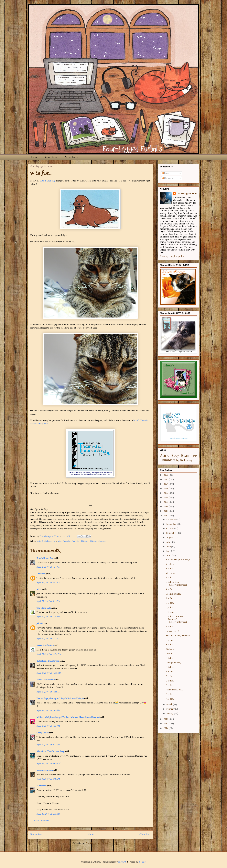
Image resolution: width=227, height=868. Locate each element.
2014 (166, 728)
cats (59, 541)
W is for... (170, 573)
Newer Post (36, 834)
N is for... (170, 627)
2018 (166, 511)
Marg (39, 589)
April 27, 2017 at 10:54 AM (49, 654)
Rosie (194, 456)
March (170, 704)
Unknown (41, 574)
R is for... (170, 603)
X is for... (170, 569)
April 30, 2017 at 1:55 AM (48, 814)
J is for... (170, 649)
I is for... (170, 654)
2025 (166, 479)
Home (34, 157)
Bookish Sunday (173, 594)
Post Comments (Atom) (97, 843)
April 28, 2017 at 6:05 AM (48, 763)
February (171, 709)
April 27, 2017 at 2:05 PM (48, 710)
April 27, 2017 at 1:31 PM (48, 692)
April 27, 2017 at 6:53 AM (48, 601)
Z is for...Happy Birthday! (178, 560)
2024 (166, 484)
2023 (166, 488)
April (169, 555)
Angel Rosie (51, 157)
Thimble (85, 541)
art (55, 541)
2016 (166, 719)
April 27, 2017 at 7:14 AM (48, 617)
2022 (166, 493)
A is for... (170, 699)
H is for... (170, 658)
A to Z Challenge (48, 181)
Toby (176, 460)
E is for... (170, 676)
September (172, 533)
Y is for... (170, 564)
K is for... (170, 644)
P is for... (170, 612)
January (170, 713)
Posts (165, 173)
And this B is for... (174, 690)
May (169, 551)
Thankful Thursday (71, 541)
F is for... (170, 672)
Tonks (183, 460)
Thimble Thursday (98, 541)
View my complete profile (172, 256)
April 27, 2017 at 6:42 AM (48, 583)
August (170, 538)
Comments (168, 178)
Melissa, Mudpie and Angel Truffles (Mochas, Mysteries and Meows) (68, 717)
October (170, 528)
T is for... (170, 589)
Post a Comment (41, 821)
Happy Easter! (172, 631)
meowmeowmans (45, 770)
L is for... (170, 640)
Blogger (142, 862)
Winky (190, 461)
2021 (166, 497)
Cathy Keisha (43, 733)
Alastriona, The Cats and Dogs (51, 751)
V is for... (170, 577)
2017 (166, 516)
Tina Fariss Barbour (46, 680)
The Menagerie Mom (187, 194)
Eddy (175, 455)
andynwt (122, 862)
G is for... (170, 667)
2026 (166, 475)
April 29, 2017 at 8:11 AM (48, 779)
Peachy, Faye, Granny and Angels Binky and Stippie (60, 698)
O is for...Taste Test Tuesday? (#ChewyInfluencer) (176, 619)
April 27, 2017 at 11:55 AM (49, 673)
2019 (166, 506)
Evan (185, 455)
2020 (166, 502)
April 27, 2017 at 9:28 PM (48, 745)
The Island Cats (44, 608)
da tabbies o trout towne (48, 661)
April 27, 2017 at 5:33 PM (48, 726)
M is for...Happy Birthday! (178, 636)
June (169, 547)
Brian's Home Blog (45, 558)
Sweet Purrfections (45, 646)
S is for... (170, 598)
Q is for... (170, 607)
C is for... (170, 685)
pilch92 (40, 624)
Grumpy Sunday (173, 663)
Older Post (145, 834)
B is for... (170, 694)
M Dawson (41, 786)
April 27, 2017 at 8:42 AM (48, 639)
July (169, 542)
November (172, 524)
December (171, 519)
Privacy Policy (71, 157)
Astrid (165, 455)
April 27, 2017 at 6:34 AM (48, 567)
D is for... (170, 681)
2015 (166, 724)
